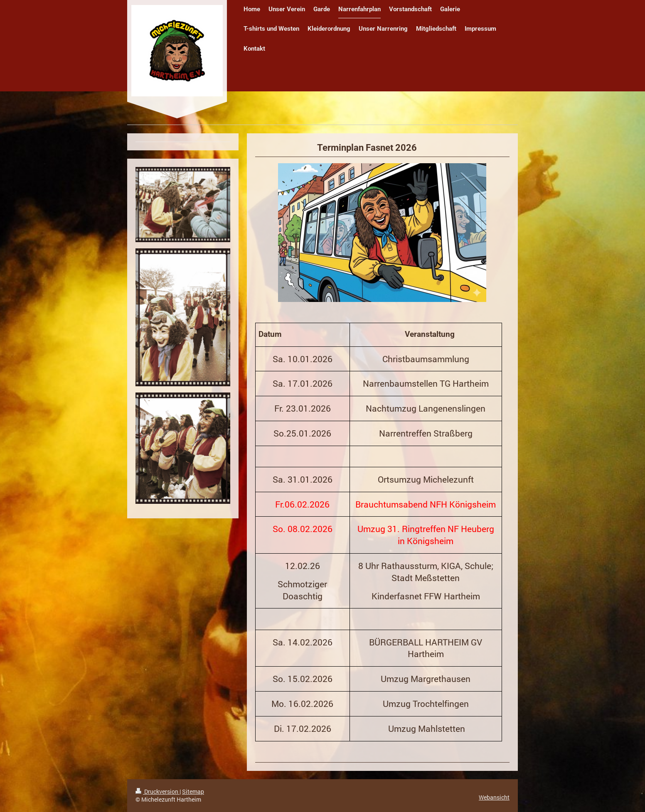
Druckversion (158, 791)
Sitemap (193, 791)
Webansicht (494, 797)
